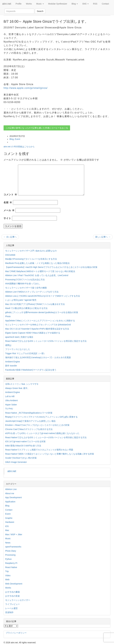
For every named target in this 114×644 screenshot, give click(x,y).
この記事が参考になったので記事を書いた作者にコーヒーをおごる (37, 128)
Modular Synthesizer (58, 4)
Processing (10, 555)
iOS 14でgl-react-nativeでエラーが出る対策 (25, 441)
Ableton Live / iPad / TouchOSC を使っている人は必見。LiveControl (37, 275)
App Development (13, 497)
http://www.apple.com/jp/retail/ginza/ (26, 88)
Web (7, 580)
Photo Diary (11, 551)
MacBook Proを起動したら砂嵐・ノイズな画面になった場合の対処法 (37, 263)
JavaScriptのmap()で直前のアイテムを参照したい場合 (30, 421)
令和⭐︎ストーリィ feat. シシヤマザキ (22, 384)
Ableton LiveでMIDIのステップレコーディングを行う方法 (32, 292)
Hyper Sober (11, 405)
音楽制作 (9, 612)
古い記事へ (10, 237)
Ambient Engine (13, 362)
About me (10, 493)
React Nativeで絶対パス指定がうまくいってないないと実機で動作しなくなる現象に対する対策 (50, 454)
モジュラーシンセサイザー (18, 600)
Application (10, 502)
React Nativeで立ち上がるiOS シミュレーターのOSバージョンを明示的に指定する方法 (46, 341)
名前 (8, 202)
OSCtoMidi (10, 255)
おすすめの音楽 (12, 596)
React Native (11, 567)
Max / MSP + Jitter (14, 534)
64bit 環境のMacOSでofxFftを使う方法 (23, 446)
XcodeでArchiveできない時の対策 (21, 458)
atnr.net (7, 4)
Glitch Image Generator (16, 462)
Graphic (9, 518)
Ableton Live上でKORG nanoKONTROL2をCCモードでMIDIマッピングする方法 (43, 296)
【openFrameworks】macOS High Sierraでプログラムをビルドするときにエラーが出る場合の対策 (51, 267)
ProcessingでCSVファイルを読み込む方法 (25, 280)
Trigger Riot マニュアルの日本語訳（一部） (25, 353)
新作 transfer (11, 366)
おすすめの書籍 (12, 592)
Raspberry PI (11, 563)
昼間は (8, 345)
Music (40, 4)
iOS (7, 526)
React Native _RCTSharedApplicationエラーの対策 (29, 413)
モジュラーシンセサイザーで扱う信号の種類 (26, 288)
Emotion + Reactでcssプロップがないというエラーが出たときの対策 (37, 425)
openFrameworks (13, 547)
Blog (75, 4)
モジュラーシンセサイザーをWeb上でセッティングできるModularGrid (38, 325)
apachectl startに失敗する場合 (19, 337)
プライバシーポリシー (16, 633)
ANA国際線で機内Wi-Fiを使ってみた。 (23, 284)
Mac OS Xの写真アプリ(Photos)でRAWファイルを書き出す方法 (35, 304)
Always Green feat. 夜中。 (17, 388)
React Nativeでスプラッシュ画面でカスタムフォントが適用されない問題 (39, 450)
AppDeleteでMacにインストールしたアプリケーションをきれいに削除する (40, 321)
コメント (10, 195)
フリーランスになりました (18, 349)
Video (8, 575)
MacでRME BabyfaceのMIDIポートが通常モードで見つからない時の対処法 (40, 271)
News (8, 543)
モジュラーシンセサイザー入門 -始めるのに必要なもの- (31, 251)
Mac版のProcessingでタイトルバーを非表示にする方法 (31, 259)
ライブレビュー (12, 604)
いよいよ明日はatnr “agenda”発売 (21, 300)
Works (29, 4)
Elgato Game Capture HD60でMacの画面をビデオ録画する (33, 333)
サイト (7, 218)
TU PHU (9, 409)
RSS (95, 4)
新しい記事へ (103, 237)
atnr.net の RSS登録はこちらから (19, 147)
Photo (8, 316)
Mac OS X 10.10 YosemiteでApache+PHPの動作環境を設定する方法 (37, 329)
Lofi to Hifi (10, 396)
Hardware (10, 522)
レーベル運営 (11, 608)
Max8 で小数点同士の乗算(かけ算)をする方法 (26, 308)
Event (18, 139)
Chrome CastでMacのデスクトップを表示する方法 (29, 429)
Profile (19, 4)
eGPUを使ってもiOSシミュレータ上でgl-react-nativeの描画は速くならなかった (42, 433)
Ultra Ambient (11, 400)
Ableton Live (11, 489)
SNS (85, 4)
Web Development (14, 584)
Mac (7, 530)
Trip (7, 571)
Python (8, 559)
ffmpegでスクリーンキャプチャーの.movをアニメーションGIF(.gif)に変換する (41, 417)
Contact (105, 4)
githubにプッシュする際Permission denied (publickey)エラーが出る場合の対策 (42, 312)
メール (9, 210)
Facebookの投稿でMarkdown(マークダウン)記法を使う (31, 370)
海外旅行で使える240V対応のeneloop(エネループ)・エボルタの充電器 (38, 357)
